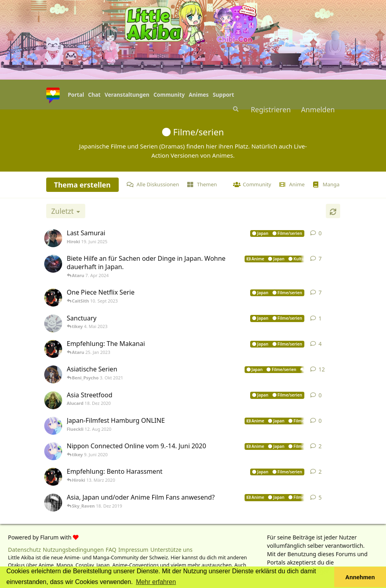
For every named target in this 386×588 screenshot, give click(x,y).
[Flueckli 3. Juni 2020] (54, 451)
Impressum (133, 550)
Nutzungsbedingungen (73, 550)
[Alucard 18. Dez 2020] (54, 400)
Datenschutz (24, 550)
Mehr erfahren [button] (156, 582)
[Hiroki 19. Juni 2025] (54, 238)
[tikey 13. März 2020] (54, 477)
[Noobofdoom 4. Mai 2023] (54, 323)
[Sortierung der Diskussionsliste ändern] (66, 211)
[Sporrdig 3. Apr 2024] (54, 264)
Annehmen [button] (360, 577)
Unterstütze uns (172, 550)
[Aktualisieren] (333, 211)
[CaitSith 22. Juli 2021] (54, 374)
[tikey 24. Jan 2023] (54, 349)
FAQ (111, 550)
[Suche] (235, 109)
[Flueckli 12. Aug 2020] (54, 426)
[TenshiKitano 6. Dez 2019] (54, 503)
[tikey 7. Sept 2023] (54, 298)
